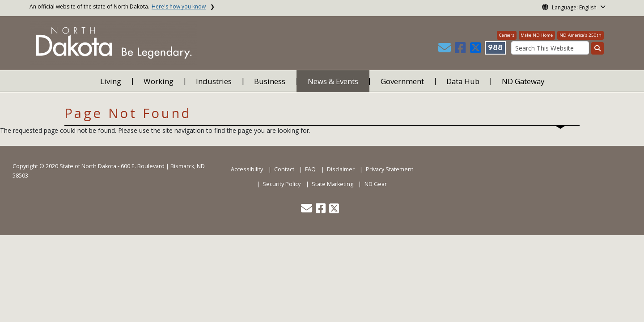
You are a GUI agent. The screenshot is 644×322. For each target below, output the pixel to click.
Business (270, 81)
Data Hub (463, 81)
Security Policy (282, 184)
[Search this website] (597, 48)
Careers (507, 35)
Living (111, 81)
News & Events (333, 81)
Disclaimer (341, 169)
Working (159, 81)
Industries (214, 81)
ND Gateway (523, 81)
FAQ (310, 169)
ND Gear (376, 184)
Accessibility (247, 169)
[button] (445, 50)
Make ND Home (537, 35)
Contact (284, 169)
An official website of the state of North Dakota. (118, 6)
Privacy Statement (390, 169)
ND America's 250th (580, 35)
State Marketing (333, 184)
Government (402, 81)
